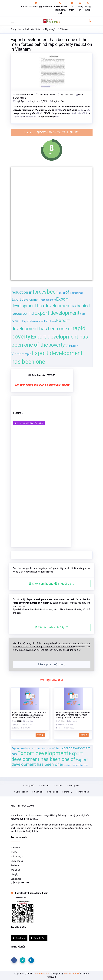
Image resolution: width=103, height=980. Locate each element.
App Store (19, 938)
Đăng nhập (88, 7)
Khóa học (53, 792)
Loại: (19, 101)
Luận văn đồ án (33, 29)
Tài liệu (59, 786)
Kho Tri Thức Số (72, 974)
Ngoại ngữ (50, 29)
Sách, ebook (22, 792)
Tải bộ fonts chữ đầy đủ (51, 627)
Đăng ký (80, 7)
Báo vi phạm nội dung (51, 664)
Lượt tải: (57, 101)
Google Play (38, 938)
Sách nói (38, 792)
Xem (40, 735)
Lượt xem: (37, 101)
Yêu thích (72, 7)
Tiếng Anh (65, 29)
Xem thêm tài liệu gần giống (29, 423)
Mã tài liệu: (23, 95)
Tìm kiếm (45, 786)
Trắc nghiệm (74, 786)
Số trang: (65, 95)
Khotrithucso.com (41, 974)
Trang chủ (16, 29)
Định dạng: (45, 95)
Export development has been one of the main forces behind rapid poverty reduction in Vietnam (51, 44)
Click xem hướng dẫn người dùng (52, 584)
